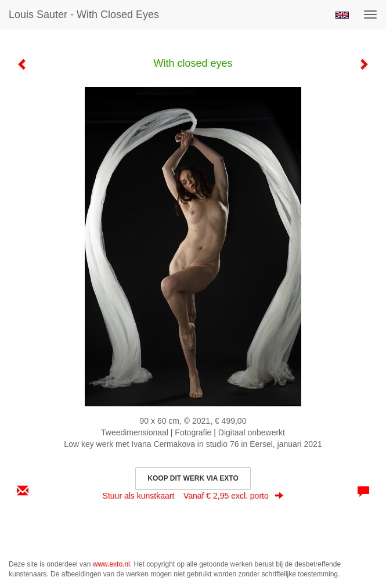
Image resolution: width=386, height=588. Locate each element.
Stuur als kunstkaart (193, 496)
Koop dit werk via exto (193, 478)
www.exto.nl (111, 564)
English (342, 15)
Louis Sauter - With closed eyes (84, 15)
